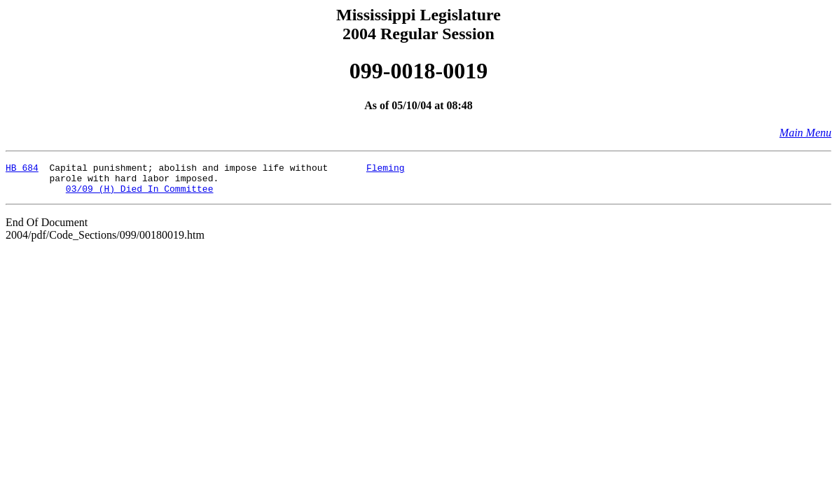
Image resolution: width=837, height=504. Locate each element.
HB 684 (22, 169)
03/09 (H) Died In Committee (140, 195)
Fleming (386, 169)
